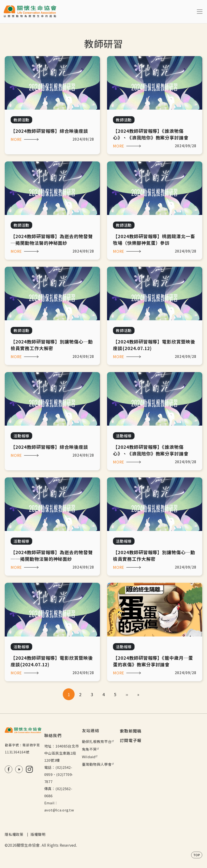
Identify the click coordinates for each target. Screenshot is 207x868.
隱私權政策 (14, 834)
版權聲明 (38, 834)
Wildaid (90, 757)
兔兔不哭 (91, 749)
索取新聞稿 (131, 731)
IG (29, 769)
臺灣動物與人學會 (99, 764)
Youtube (19, 769)
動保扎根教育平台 (99, 741)
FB (9, 769)
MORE (16, 139)
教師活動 (21, 120)
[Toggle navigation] (200, 12)
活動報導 (21, 436)
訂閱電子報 (131, 740)
